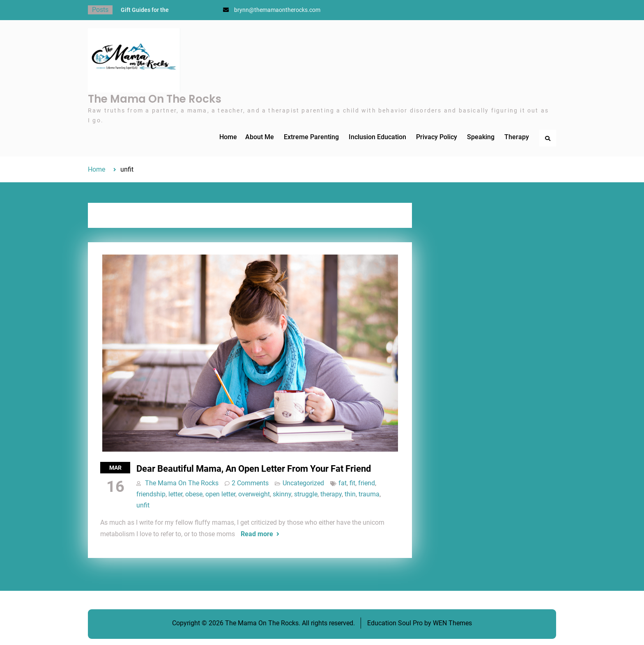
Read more (257, 534)
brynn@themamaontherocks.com (277, 10)
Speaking (481, 137)
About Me (260, 137)
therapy (331, 494)
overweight (254, 494)
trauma (369, 494)
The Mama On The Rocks (155, 99)
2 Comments (250, 483)
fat (343, 483)
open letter (220, 494)
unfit (143, 505)
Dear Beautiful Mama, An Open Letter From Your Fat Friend (254, 469)
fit (352, 483)
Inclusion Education (377, 137)
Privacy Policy (437, 137)
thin (350, 494)
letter (175, 494)
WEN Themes (452, 623)
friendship (151, 494)
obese (194, 494)
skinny (282, 494)
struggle (306, 494)
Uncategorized (303, 483)
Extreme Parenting (311, 137)
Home (228, 137)
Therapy (517, 137)
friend (367, 483)
